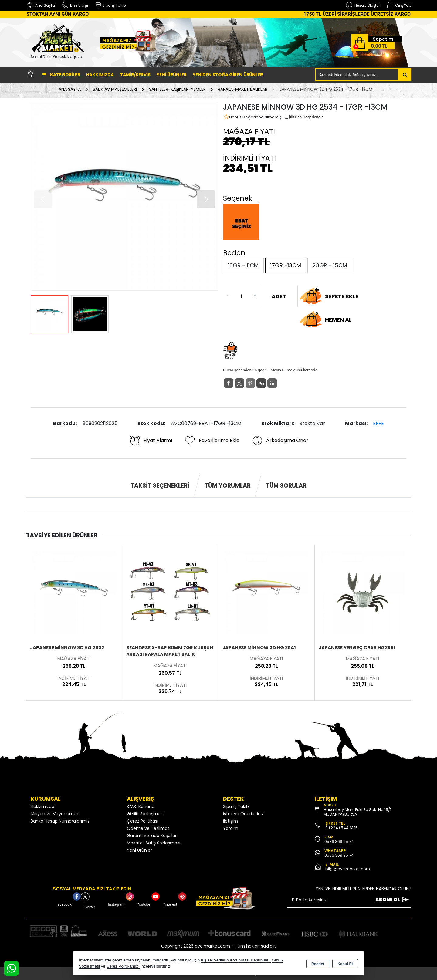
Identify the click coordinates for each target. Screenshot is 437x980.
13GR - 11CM (243, 265)
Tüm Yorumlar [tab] (228, 486)
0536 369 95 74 (339, 841)
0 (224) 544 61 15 (342, 828)
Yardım (231, 828)
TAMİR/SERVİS (135, 75)
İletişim (230, 821)
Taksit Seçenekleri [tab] (160, 486)
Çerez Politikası (142, 821)
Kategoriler (61, 75)
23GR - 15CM (330, 265)
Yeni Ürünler (139, 850)
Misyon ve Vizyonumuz (55, 814)
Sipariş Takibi (236, 806)
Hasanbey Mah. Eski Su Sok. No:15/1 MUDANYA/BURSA (357, 812)
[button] (206, 199)
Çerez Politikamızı (123, 966)
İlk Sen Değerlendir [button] (303, 117)
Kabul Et (345, 964)
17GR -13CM (286, 265)
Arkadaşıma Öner (280, 441)
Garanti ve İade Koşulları (152, 836)
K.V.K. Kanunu (141, 806)
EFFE (378, 423)
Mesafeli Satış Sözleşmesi (154, 843)
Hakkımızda (100, 75)
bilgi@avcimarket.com (348, 869)
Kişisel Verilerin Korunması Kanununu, (236, 960)
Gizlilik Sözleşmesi (145, 814)
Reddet (318, 964)
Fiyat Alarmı (151, 441)
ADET (279, 296)
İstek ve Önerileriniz (243, 814)
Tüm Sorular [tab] (286, 486)
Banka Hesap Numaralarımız (60, 821)
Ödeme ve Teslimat (148, 828)
